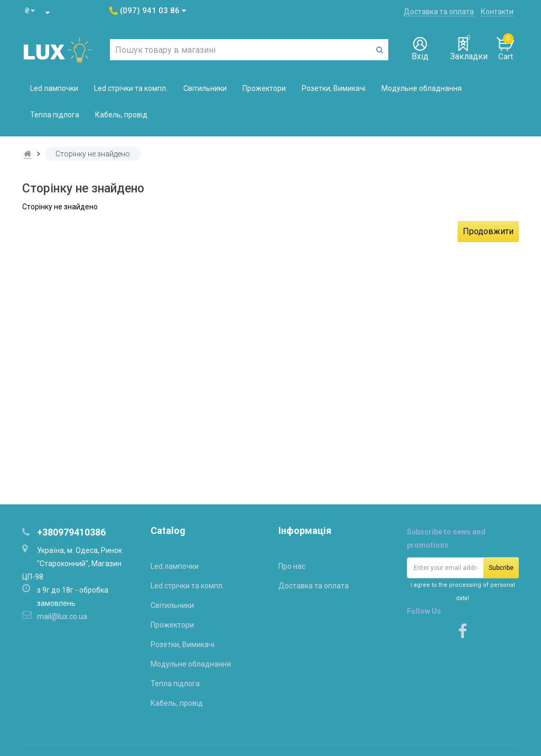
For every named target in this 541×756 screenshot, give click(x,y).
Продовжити (488, 231)
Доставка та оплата (439, 12)
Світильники (205, 88)
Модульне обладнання (422, 88)
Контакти (497, 12)
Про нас (292, 566)
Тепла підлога (55, 115)
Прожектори (264, 88)
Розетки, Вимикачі (334, 88)
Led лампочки (54, 88)
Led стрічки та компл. (131, 88)
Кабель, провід (121, 115)
